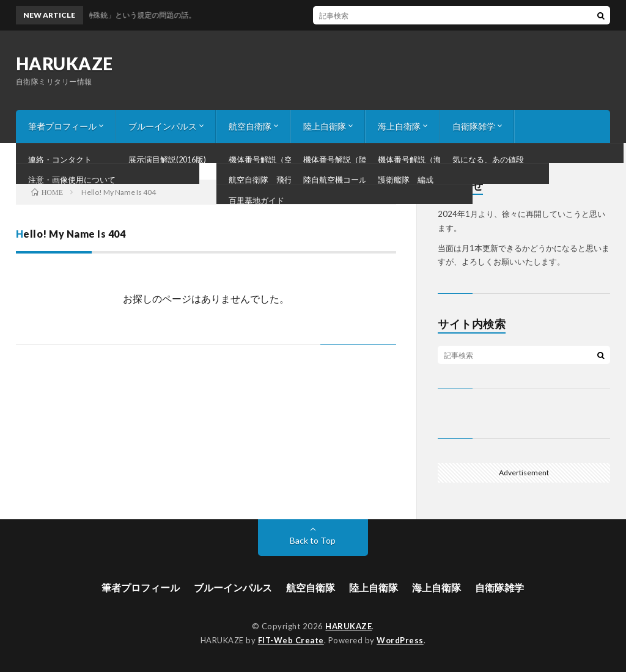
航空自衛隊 (250, 126)
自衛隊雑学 (474, 126)
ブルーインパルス (163, 126)
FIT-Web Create (291, 640)
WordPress (400, 640)
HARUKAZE (64, 64)
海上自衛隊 (399, 126)
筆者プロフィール (62, 126)
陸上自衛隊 (325, 126)
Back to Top (313, 540)
